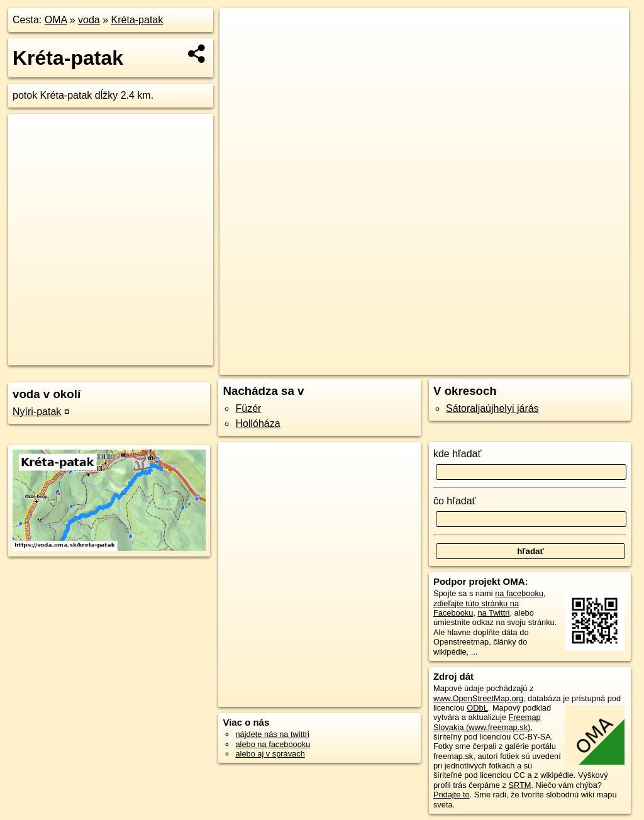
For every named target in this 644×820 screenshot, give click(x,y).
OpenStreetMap (414, 365)
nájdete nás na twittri (272, 734)
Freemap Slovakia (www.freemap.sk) (487, 722)
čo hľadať (455, 501)
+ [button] (241, 30)
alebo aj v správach (270, 754)
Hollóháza (258, 424)
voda (89, 20)
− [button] (241, 49)
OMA (56, 20)
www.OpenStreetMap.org (478, 698)
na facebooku (519, 593)
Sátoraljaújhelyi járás (492, 408)
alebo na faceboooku (273, 744)
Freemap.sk (479, 365)
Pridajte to (452, 795)
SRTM (519, 785)
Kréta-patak (137, 20)
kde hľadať (458, 454)
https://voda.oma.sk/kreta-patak (573, 365)
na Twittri (493, 613)
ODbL (477, 708)
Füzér (248, 408)
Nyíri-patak (37, 412)
